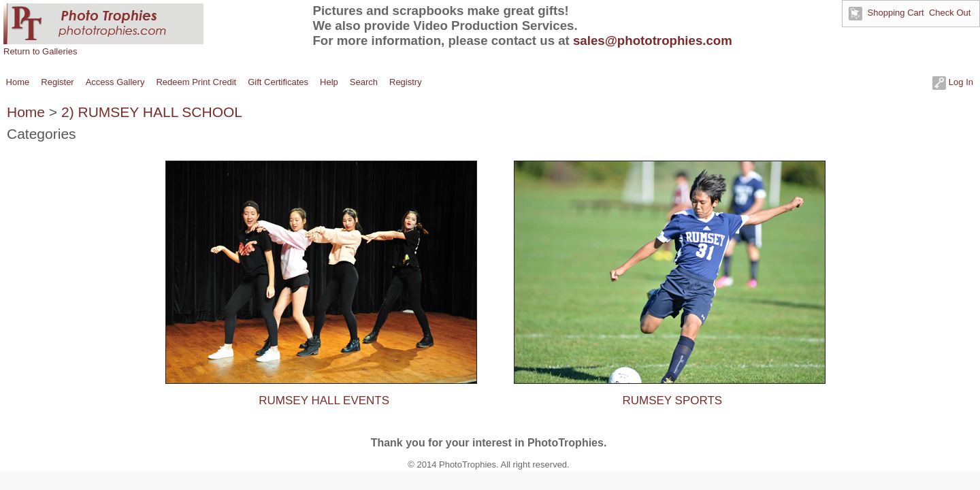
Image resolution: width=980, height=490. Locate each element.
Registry (406, 82)
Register (57, 82)
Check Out (950, 13)
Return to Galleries (40, 51)
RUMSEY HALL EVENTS (324, 401)
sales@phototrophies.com (653, 40)
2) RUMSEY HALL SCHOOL (152, 112)
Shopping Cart (896, 13)
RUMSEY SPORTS (672, 401)
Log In (953, 82)
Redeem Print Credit (196, 82)
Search (364, 82)
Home (18, 82)
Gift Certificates (278, 82)
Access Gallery (115, 82)
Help (329, 82)
